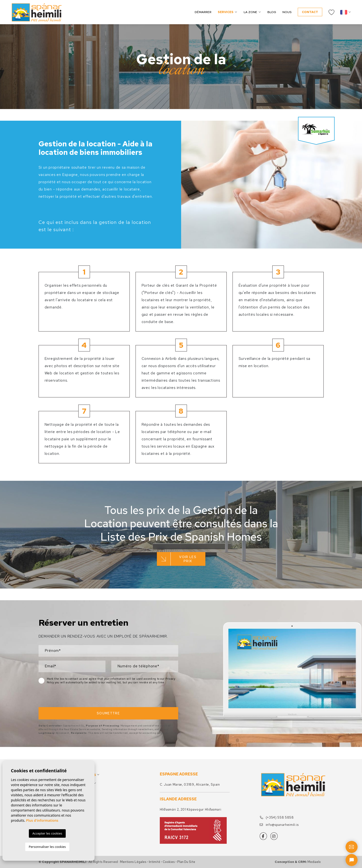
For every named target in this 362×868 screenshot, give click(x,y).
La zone (250, 12)
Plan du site (186, 862)
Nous (287, 12)
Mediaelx (314, 862)
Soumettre (108, 713)
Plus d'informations (42, 820)
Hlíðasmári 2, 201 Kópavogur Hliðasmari (191, 809)
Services (226, 12)
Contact (310, 12)
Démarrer (203, 12)
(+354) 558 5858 (277, 817)
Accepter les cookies (47, 833)
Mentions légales (133, 862)
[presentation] (64, 697)
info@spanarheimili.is (279, 825)
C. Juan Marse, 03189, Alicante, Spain (190, 785)
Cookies (169, 862)
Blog (272, 12)
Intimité (155, 862)
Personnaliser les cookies (47, 847)
